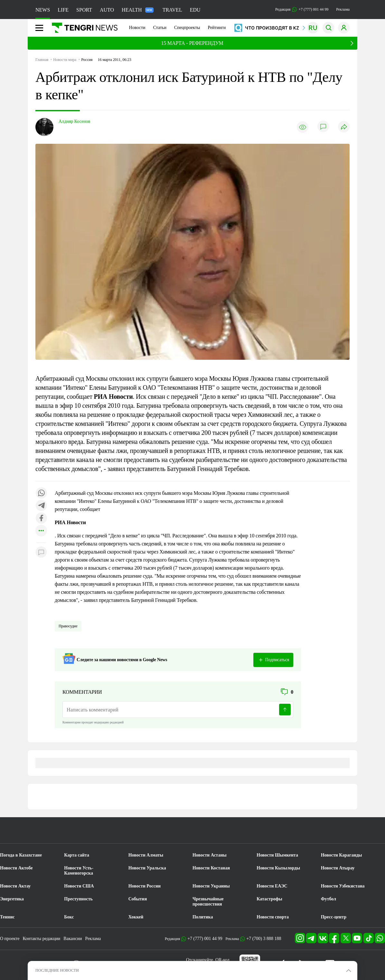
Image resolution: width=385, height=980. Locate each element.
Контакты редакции (41, 939)
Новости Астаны (210, 855)
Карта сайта (77, 855)
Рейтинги (217, 28)
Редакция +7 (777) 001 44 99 (302, 10)
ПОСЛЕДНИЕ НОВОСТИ (57, 970)
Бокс (69, 917)
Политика (203, 917)
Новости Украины (211, 886)
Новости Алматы (146, 855)
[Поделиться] (344, 127)
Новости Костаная (211, 868)
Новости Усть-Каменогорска (79, 871)
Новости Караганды (342, 855)
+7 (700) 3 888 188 (264, 939)
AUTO (107, 10)
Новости (137, 28)
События (138, 899)
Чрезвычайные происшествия (208, 902)
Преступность (78, 899)
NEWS (43, 10)
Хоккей (136, 917)
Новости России (145, 886)
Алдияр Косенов (74, 121)
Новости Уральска (147, 868)
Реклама (343, 9)
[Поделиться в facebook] (41, 519)
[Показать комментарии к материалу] (41, 552)
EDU (195, 10)
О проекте (10, 939)
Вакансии (73, 939)
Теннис (7, 917)
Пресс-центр (334, 917)
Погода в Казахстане (21, 855)
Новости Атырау (338, 868)
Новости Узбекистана (343, 886)
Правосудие (68, 626)
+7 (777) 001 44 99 (205, 939)
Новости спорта (273, 917)
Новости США (79, 886)
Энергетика (12, 899)
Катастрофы (269, 899)
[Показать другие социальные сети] (41, 531)
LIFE (63, 10)
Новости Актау (15, 886)
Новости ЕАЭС (272, 886)
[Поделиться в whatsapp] (41, 493)
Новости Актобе (16, 868)
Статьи (160, 28)
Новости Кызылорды (278, 868)
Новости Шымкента (277, 855)
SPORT (84, 10)
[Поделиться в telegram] (41, 506)
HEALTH (138, 10)
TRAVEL (172, 10)
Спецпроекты (187, 28)
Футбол (329, 899)
